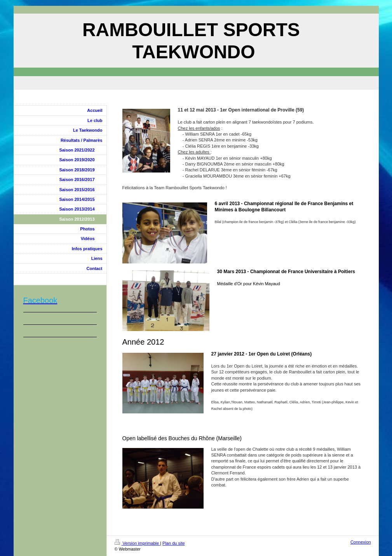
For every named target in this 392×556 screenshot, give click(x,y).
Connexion (361, 542)
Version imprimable (138, 543)
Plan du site (173, 543)
